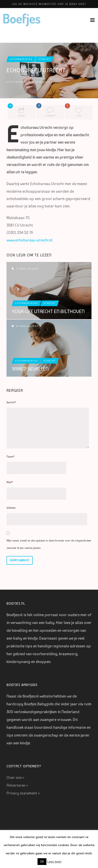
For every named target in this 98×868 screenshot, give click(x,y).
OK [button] (42, 862)
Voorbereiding (21, 59)
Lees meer (55, 861)
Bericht (11, 402)
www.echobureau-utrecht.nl (29, 240)
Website (11, 508)
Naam (11, 457)
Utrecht (44, 59)
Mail (10, 482)
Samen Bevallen (30, 369)
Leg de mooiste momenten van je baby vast (49, 4)
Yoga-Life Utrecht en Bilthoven (48, 311)
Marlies (22, 82)
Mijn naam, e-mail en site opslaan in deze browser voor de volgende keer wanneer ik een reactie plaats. (49, 544)
